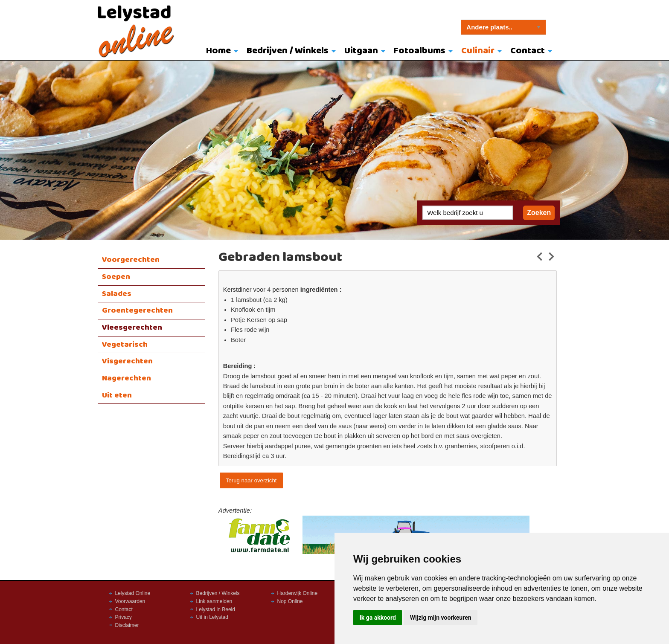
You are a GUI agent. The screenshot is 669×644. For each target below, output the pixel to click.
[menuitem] (220, 52)
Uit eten (117, 395)
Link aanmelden (214, 601)
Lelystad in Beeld (216, 609)
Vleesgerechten (132, 328)
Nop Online (290, 601)
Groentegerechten (137, 310)
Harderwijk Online (298, 593)
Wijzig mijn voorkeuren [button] (441, 618)
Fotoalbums (419, 51)
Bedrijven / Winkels (288, 51)
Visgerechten (127, 361)
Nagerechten (127, 378)
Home (218, 51)
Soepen (116, 277)
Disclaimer (127, 625)
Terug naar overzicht (251, 480)
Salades (117, 294)
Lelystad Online (133, 593)
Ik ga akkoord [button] (378, 618)
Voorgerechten (131, 260)
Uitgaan (361, 51)
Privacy (124, 617)
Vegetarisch (125, 345)
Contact (528, 51)
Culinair (478, 51)
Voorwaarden (130, 601)
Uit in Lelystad (212, 617)
